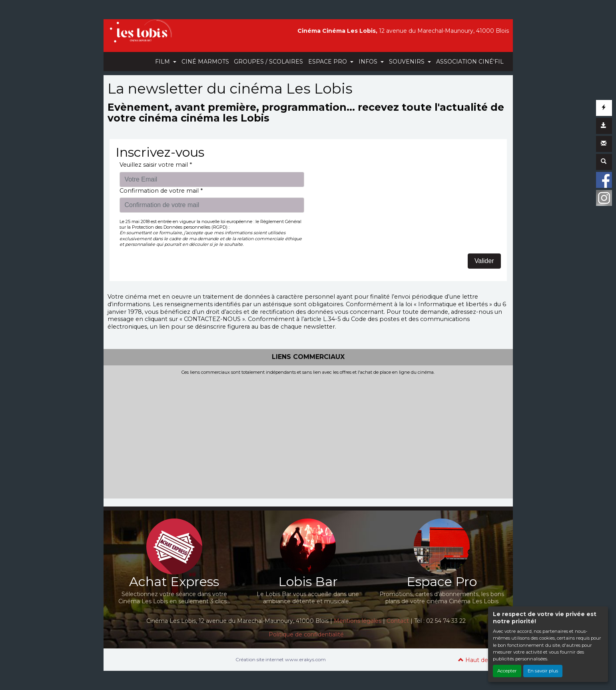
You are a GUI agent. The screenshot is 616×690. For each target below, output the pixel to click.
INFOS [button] (369, 62)
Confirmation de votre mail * (161, 191)
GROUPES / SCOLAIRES (268, 62)
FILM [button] (163, 62)
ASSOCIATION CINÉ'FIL (470, 62)
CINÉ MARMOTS (205, 62)
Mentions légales (358, 621)
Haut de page (481, 660)
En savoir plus (543, 671)
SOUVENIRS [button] (408, 62)
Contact (398, 621)
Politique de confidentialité (306, 634)
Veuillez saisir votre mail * (156, 165)
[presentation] (373, 177)
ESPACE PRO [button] (328, 62)
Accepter (507, 671)
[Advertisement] (308, 435)
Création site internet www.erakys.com (281, 659)
